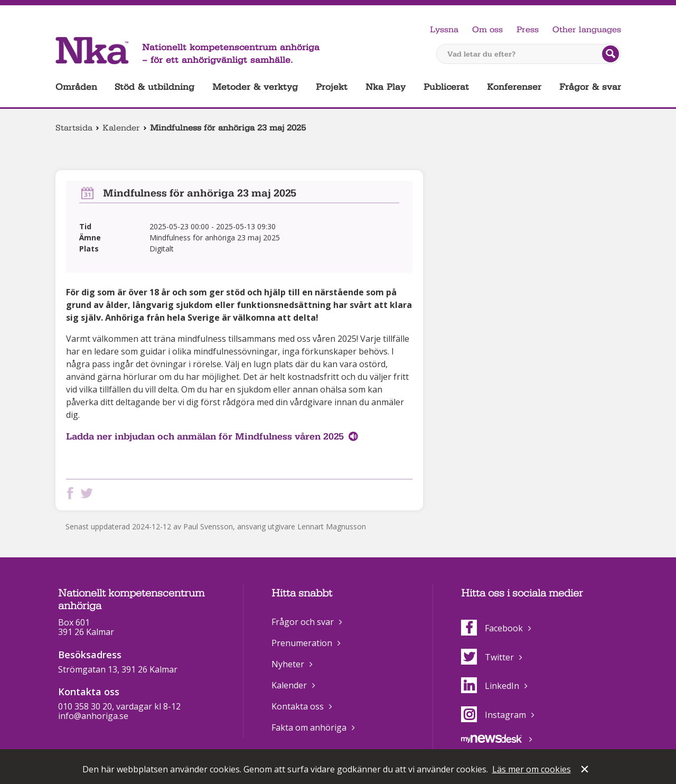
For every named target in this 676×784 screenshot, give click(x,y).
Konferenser (514, 87)
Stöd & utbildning (154, 87)
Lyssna (444, 30)
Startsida (74, 128)
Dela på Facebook (72, 493)
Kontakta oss (298, 706)
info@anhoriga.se (93, 716)
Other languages (587, 30)
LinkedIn (490, 686)
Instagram (494, 715)
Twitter (487, 657)
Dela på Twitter (89, 493)
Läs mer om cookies (532, 769)
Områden (76, 87)
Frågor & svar (590, 87)
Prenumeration (302, 643)
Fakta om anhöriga (309, 727)
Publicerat (446, 87)
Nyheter (288, 664)
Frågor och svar (303, 622)
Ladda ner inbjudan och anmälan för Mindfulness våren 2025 (205, 436)
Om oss (487, 30)
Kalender (121, 128)
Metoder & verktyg (255, 87)
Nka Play (386, 87)
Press (528, 30)
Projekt (332, 87)
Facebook (492, 628)
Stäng (586, 770)
